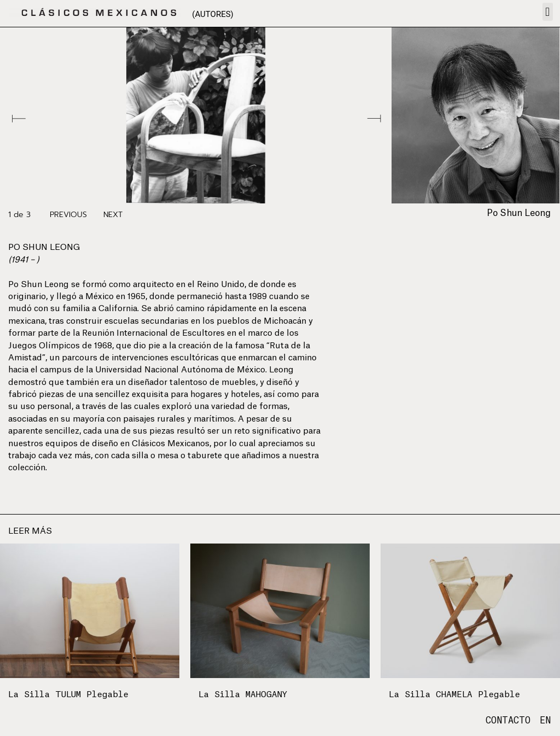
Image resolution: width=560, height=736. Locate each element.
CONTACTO (508, 721)
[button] (548, 12)
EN (545, 721)
